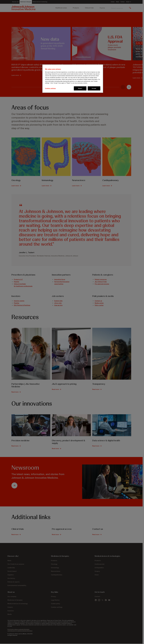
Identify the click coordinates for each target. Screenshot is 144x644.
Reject (80, 88)
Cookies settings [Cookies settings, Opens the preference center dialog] (50, 88)
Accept (94, 88)
